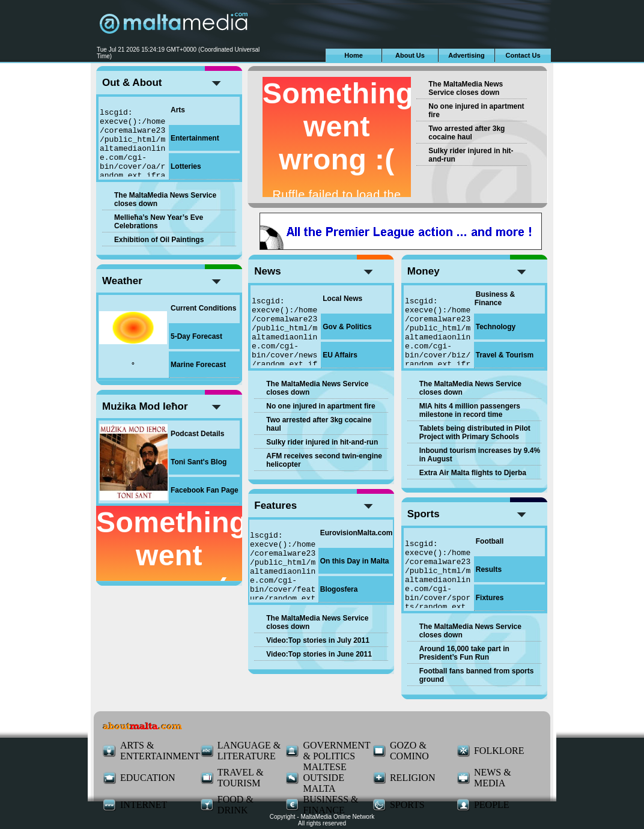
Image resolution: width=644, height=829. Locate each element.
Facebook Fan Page (205, 490)
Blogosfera (339, 589)
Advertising (466, 55)
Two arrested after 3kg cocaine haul (466, 133)
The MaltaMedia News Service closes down (466, 88)
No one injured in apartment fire (320, 406)
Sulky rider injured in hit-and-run (322, 442)
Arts (178, 110)
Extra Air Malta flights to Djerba (473, 473)
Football (490, 541)
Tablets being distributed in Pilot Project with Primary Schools (475, 433)
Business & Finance (495, 299)
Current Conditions (203, 308)
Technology (496, 327)
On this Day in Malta (355, 561)
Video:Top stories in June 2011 (319, 654)
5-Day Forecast (196, 336)
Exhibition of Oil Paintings (159, 240)
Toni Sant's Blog (199, 462)
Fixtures (490, 598)
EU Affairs (340, 355)
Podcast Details (197, 434)
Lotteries (186, 166)
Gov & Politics (347, 327)
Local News (342, 299)
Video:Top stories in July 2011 (318, 640)
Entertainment (195, 138)
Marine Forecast (198, 365)
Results (489, 569)
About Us (410, 55)
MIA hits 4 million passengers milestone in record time (470, 410)
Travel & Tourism (505, 355)
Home (354, 55)
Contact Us (523, 55)
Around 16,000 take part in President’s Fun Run (464, 653)
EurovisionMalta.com (357, 533)
